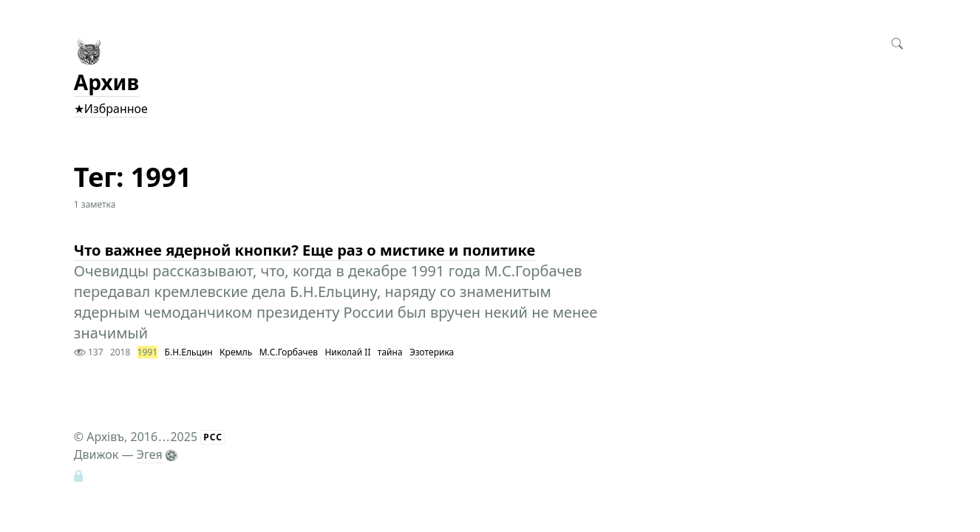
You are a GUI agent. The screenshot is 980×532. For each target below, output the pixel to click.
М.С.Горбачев (289, 352)
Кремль (236, 352)
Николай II (347, 352)
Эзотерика (432, 352)
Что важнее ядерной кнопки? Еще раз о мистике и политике (304, 250)
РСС (213, 437)
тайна (390, 352)
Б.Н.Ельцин (189, 352)
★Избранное (111, 109)
